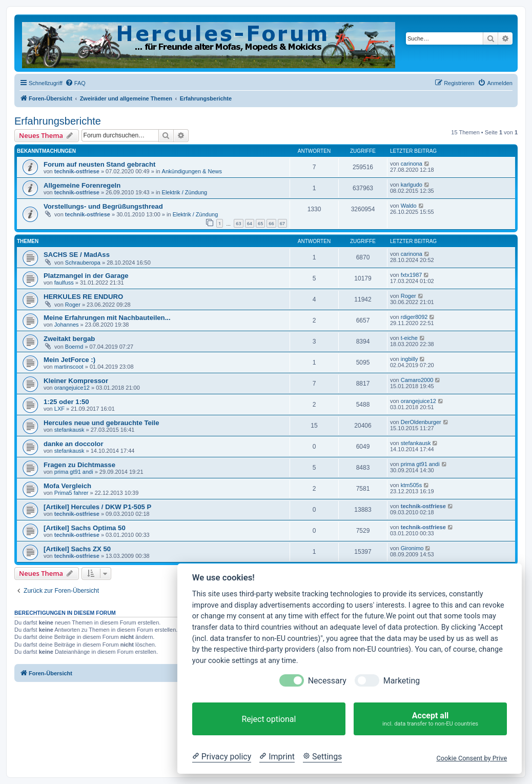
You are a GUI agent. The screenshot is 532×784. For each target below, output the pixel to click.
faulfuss (64, 283)
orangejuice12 (72, 388)
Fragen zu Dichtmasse (79, 465)
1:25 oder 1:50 (66, 402)
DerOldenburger (421, 422)
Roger (73, 305)
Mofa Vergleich (67, 486)
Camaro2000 (417, 380)
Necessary (327, 681)
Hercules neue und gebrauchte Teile (101, 423)
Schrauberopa (83, 263)
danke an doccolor (74, 444)
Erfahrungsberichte (58, 121)
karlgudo (412, 185)
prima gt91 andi (74, 472)
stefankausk (69, 430)
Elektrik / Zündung (185, 192)
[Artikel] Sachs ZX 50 (77, 549)
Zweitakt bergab (69, 339)
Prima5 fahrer (71, 493)
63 (238, 223)
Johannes (67, 325)
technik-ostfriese (77, 171)
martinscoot (69, 367)
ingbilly (410, 359)
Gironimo (412, 548)
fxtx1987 (412, 275)
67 (282, 223)
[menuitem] (75, 83)
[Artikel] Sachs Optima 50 (85, 528)
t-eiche (409, 338)
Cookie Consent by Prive (472, 758)
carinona (412, 164)
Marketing (402, 681)
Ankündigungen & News (192, 171)
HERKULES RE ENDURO (83, 297)
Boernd (74, 347)
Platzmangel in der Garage (86, 276)
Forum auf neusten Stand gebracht (99, 164)
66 (271, 223)
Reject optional (269, 719)
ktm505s (412, 485)
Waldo (409, 206)
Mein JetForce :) (69, 360)
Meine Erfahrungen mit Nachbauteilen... (107, 318)
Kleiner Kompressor (76, 381)
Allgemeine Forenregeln (82, 185)
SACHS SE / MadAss (77, 255)
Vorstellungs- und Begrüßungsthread (103, 206)
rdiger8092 (414, 317)
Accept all (430, 719)
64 (250, 223)
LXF (59, 409)
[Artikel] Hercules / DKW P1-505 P (97, 507)
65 (260, 223)
